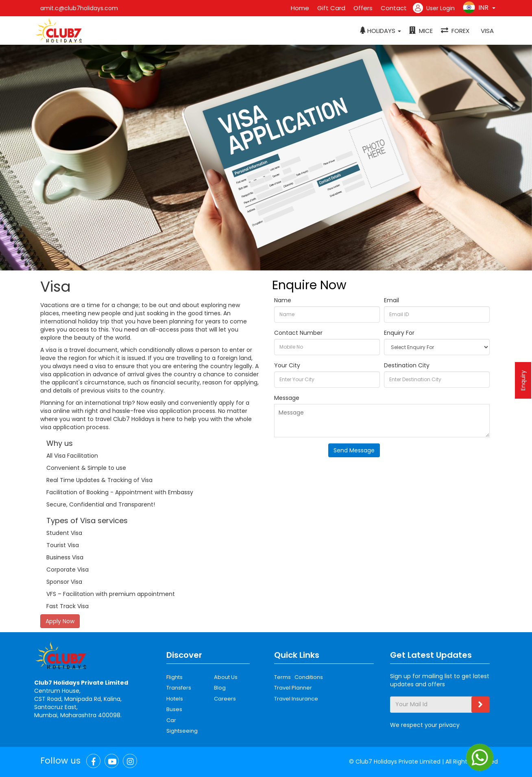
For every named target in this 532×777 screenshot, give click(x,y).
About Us (226, 677)
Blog (220, 688)
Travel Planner (293, 688)
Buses (174, 709)
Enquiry (523, 380)
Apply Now (60, 621)
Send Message (354, 450)
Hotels (175, 699)
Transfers (179, 688)
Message (287, 398)
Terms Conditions (299, 677)
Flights (174, 677)
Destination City (407, 365)
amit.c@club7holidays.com (79, 8)
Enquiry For (399, 333)
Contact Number (298, 333)
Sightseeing (182, 731)
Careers (225, 699)
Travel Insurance (296, 699)
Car (171, 720)
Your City (287, 365)
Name (283, 300)
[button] (380, 31)
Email (391, 300)
